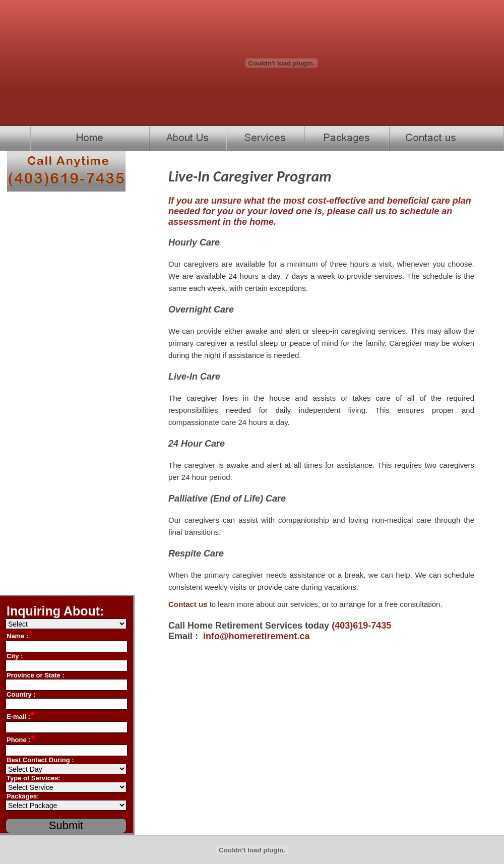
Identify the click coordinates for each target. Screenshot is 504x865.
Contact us (188, 604)
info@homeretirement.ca (257, 636)
